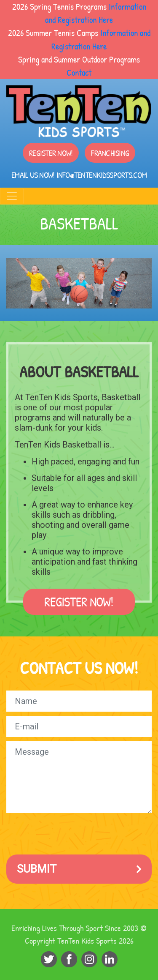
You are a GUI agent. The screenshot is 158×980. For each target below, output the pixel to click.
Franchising (110, 153)
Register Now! (51, 153)
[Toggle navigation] (12, 196)
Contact (79, 72)
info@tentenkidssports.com (102, 175)
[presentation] (70, 834)
